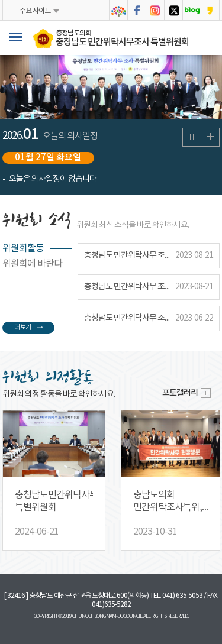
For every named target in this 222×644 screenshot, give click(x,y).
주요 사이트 (35, 11)
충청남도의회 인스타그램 (155, 10)
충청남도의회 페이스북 (137, 10)
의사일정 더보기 (210, 137)
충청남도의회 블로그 (192, 10)
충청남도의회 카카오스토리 (210, 10)
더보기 (206, 393)
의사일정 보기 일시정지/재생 (192, 137)
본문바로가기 (0, 0)
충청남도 (118, 10)
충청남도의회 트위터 (173, 10)
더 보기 (22, 328)
